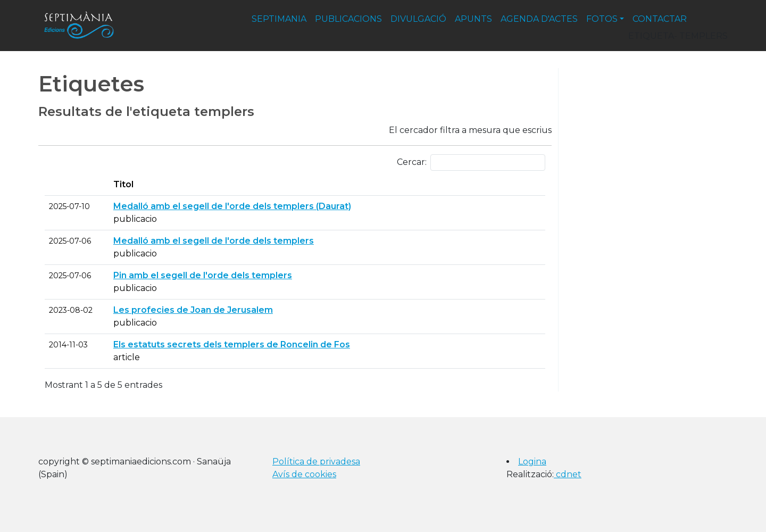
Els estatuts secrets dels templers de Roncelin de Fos (232, 344)
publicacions (348, 19)
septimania (279, 19)
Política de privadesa (316, 462)
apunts (473, 19)
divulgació (418, 19)
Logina (532, 462)
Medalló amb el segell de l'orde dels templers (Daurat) (232, 206)
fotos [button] (602, 19)
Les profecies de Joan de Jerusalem (193, 310)
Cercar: (471, 163)
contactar (660, 19)
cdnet (568, 474)
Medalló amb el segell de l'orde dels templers (214, 241)
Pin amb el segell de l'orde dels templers (203, 275)
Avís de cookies (304, 474)
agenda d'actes (539, 19)
